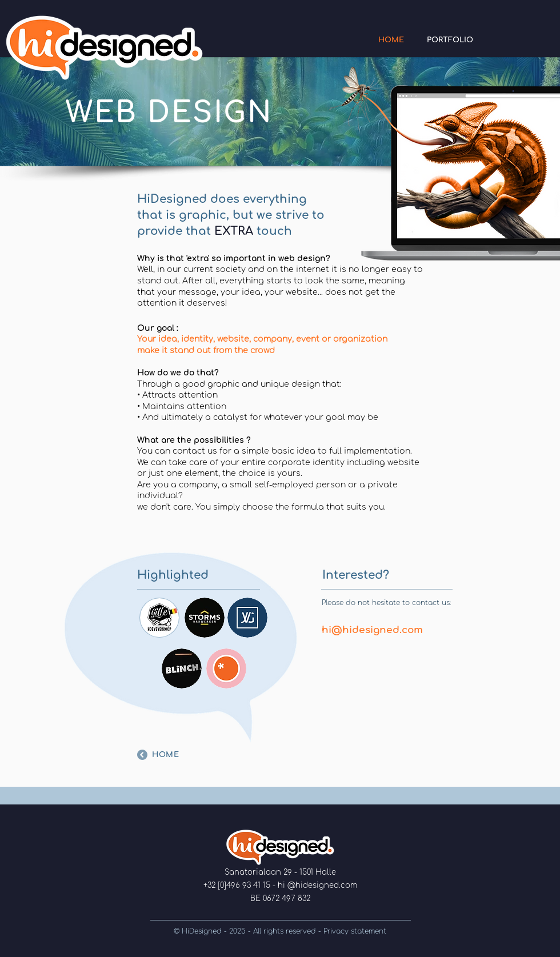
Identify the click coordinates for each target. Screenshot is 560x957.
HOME (166, 755)
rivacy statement (357, 931)
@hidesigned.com (322, 886)
